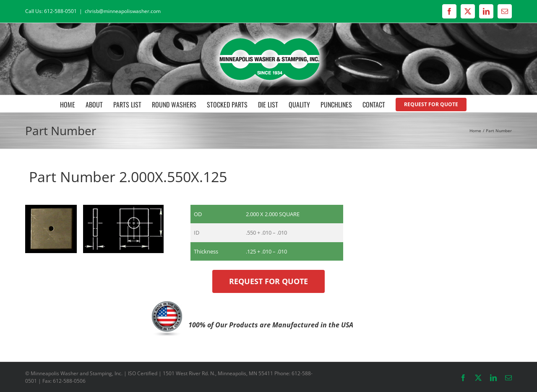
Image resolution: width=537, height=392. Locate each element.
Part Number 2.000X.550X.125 (126, 177)
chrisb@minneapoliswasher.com (123, 11)
